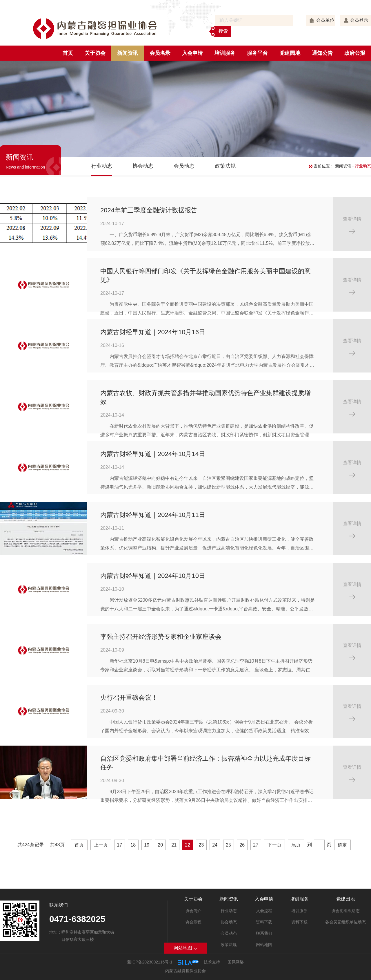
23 (201, 845)
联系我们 (264, 933)
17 (119, 845)
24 (215, 845)
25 (228, 845)
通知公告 (322, 53)
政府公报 (355, 53)
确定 (342, 845)
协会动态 (143, 166)
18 (133, 845)
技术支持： (214, 962)
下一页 (274, 845)
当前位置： (322, 166)
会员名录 (160, 53)
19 (147, 845)
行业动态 (102, 166)
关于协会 (95, 53)
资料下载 (264, 922)
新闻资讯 (128, 53)
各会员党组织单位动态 (345, 922)
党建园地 (290, 53)
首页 (68, 53)
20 (160, 845)
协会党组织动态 (345, 911)
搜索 (223, 31)
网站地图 (264, 945)
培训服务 (225, 53)
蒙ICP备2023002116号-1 (150, 962)
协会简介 (193, 911)
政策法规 (225, 166)
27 (256, 845)
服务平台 (257, 53)
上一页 (101, 845)
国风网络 (236, 962)
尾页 (296, 845)
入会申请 (192, 53)
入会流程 (264, 911)
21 (174, 845)
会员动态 (184, 166)
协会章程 (193, 922)
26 (242, 845)
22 (188, 845)
